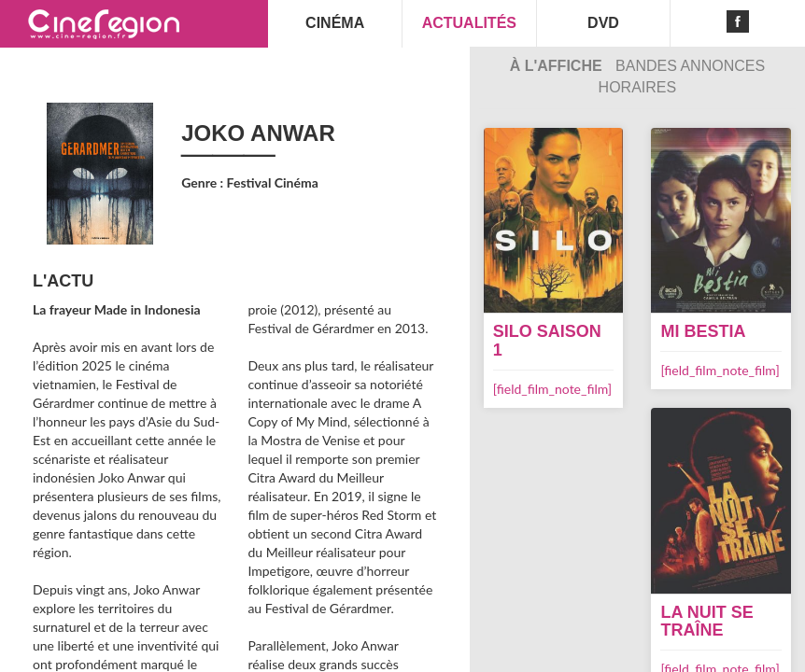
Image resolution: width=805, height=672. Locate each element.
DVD (603, 23)
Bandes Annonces (690, 66)
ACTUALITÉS (469, 23)
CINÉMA (335, 23)
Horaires (638, 87)
